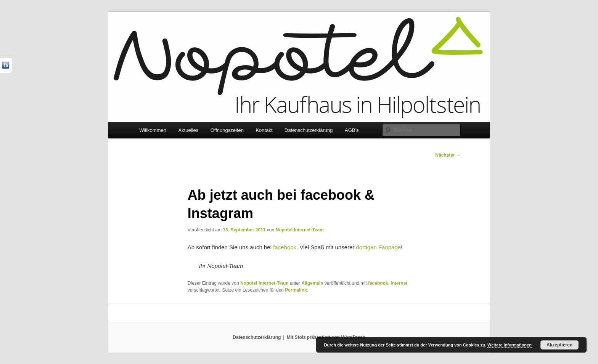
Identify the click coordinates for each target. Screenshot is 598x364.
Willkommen (153, 130)
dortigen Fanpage (379, 247)
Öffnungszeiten (227, 130)
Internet (399, 283)
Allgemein (312, 283)
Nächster (448, 155)
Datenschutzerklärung (309, 130)
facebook (285, 247)
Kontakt (264, 130)
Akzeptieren (559, 345)
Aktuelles (188, 130)
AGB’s (352, 130)
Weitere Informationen (510, 345)
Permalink (296, 290)
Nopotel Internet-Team (299, 230)
